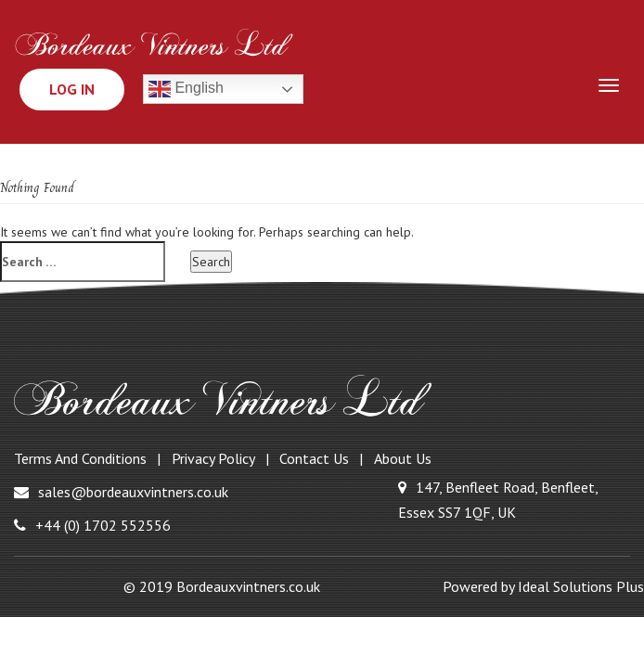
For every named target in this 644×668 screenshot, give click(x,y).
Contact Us (314, 458)
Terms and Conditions (80, 458)
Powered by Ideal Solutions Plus (543, 586)
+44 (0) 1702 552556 (92, 525)
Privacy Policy (213, 458)
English (186, 89)
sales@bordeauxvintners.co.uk (121, 492)
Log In (72, 89)
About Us (403, 458)
